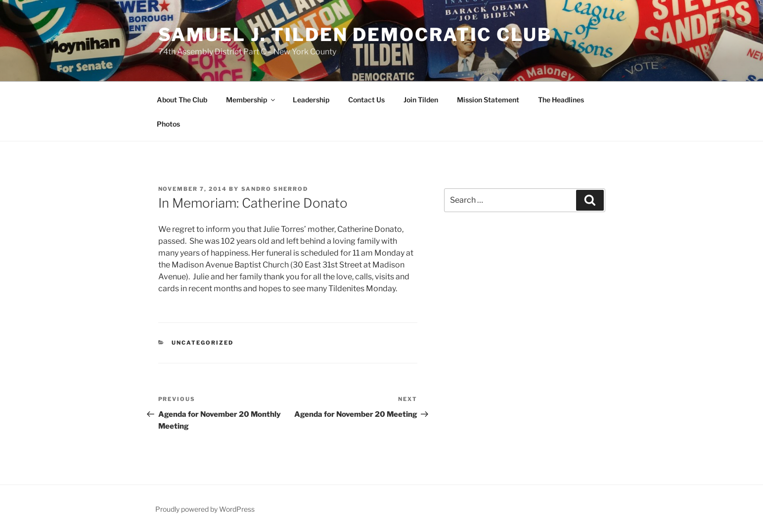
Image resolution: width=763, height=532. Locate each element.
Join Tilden (421, 100)
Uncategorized (202, 343)
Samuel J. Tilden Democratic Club (355, 35)
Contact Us (366, 100)
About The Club (182, 100)
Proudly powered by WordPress (205, 509)
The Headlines (561, 100)
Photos (168, 124)
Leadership (311, 100)
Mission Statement (488, 100)
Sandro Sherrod (275, 189)
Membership (251, 100)
